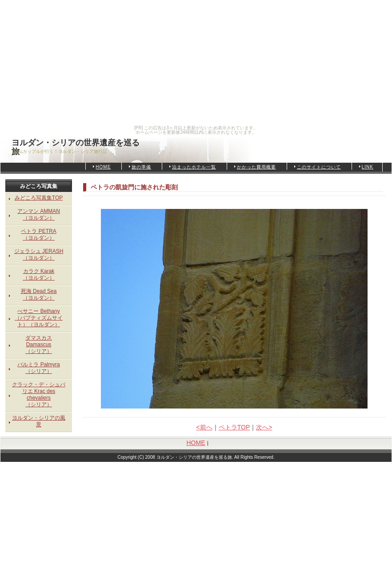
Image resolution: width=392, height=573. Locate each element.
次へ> (264, 427)
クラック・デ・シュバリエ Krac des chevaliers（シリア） (39, 395)
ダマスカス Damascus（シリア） (39, 345)
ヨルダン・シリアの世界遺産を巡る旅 (76, 144)
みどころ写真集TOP (39, 198)
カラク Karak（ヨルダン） (39, 274)
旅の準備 (141, 167)
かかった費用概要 (256, 167)
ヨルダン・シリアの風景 (39, 421)
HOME (103, 167)
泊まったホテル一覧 (194, 167)
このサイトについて (319, 167)
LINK (368, 167)
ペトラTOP (234, 427)
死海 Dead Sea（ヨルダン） (39, 295)
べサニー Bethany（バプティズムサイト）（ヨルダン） (39, 318)
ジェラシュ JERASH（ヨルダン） (39, 254)
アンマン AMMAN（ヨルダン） (39, 214)
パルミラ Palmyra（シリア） (38, 368)
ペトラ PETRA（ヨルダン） (38, 234)
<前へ (204, 427)
